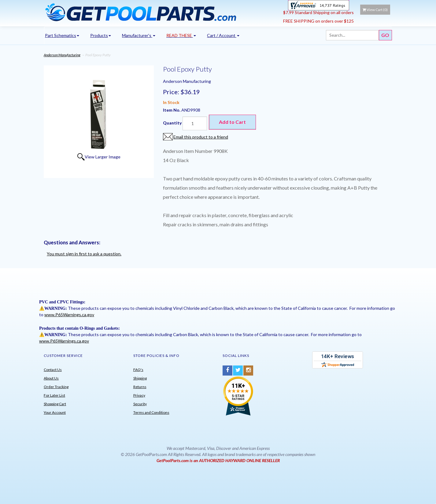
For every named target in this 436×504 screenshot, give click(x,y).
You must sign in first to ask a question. (84, 254)
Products (101, 35)
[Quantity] (195, 123)
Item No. (172, 110)
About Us (51, 378)
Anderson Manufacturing (62, 55)
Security (140, 404)
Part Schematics (62, 35)
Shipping (140, 378)
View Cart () (375, 10)
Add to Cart (232, 122)
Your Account (55, 412)
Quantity (172, 123)
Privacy (139, 395)
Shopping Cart (55, 404)
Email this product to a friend (201, 137)
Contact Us (53, 370)
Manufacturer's (139, 35)
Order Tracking (56, 387)
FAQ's (138, 370)
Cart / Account (223, 35)
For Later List (54, 395)
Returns (140, 387)
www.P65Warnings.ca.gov (69, 315)
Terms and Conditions (151, 412)
